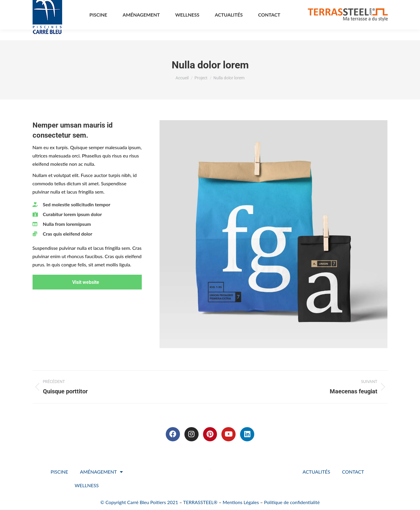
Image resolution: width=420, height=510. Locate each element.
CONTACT (353, 472)
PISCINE (59, 472)
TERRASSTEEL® (200, 503)
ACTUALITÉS (316, 472)
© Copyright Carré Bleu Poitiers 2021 (139, 503)
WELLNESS (87, 486)
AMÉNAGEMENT (101, 472)
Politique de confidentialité (292, 503)
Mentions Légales (241, 503)
